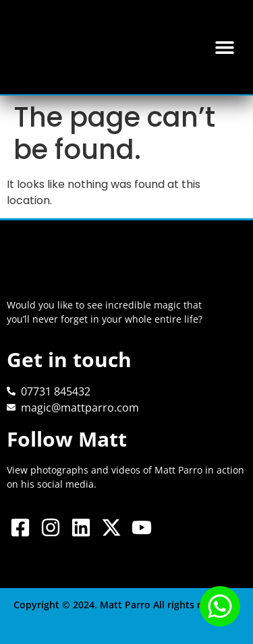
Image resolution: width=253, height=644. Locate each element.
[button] (224, 47)
